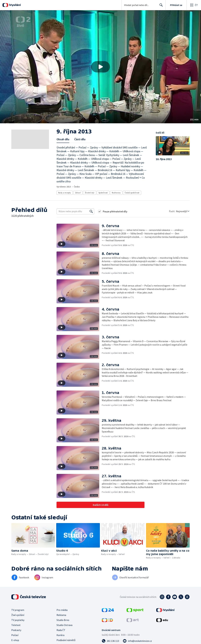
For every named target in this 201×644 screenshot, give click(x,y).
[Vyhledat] (91, 211)
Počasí (15, 635)
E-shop (15, 640)
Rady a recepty (65, 193)
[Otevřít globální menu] (194, 5)
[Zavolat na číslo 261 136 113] (110, 641)
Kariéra (60, 635)
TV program (18, 610)
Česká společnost (132, 193)
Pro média (62, 610)
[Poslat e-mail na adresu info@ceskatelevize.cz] (137, 641)
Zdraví (78, 193)
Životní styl (90, 193)
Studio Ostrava (64, 625)
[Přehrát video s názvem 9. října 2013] (100, 67)
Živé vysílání (18, 615)
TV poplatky (18, 620)
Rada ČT (61, 630)
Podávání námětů (66, 640)
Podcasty (16, 630)
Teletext (16, 625)
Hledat (160, 6)
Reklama (61, 615)
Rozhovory (116, 193)
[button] (100, 67)
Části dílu (80, 139)
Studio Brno (63, 620)
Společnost (103, 193)
